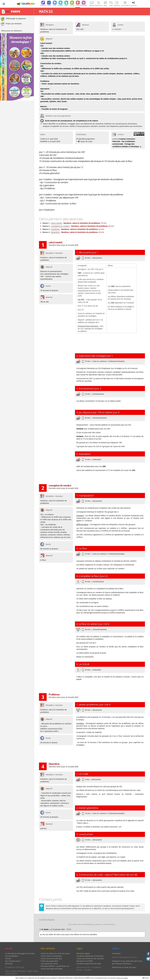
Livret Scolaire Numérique (51, 956)
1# (40, 929)
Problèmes (55, 229)
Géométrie (55, 232)
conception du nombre (60, 226)
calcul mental (57, 223)
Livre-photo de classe (49, 964)
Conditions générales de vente (89, 964)
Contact (8, 958)
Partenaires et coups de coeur (124, 967)
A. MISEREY (117, 29)
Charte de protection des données (90, 958)
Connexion (116, 953)
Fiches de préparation (50, 961)
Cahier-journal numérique (51, 958)
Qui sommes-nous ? (13, 961)
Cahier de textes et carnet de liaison (55, 953)
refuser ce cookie (122, 978)
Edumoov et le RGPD (85, 961)
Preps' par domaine (11, 24)
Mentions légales (83, 953)
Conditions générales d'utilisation (90, 956)
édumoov (9, 964)
